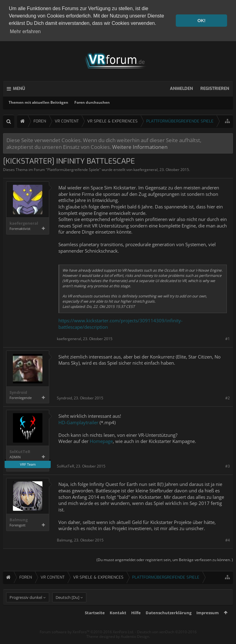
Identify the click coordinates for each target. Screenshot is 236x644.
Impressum (208, 623)
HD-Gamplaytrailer (78, 421)
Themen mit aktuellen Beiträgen (38, 101)
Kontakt (118, 623)
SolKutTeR (20, 451)
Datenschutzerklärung (169, 623)
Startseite (95, 623)
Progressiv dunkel (26, 607)
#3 (228, 465)
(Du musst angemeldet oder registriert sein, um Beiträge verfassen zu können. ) (165, 559)
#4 (228, 539)
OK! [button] (201, 21)
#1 (228, 338)
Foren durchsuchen (92, 101)
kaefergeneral (146, 169)
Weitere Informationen (140, 146)
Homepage (101, 440)
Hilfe (136, 623)
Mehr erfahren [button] (25, 31)
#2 (228, 397)
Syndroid (18, 392)
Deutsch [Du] (67, 607)
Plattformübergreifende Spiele (73, 169)
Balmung (19, 519)
